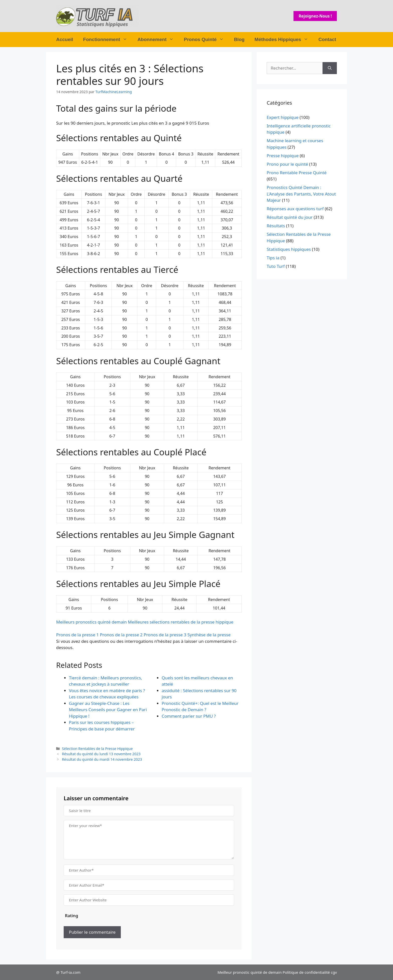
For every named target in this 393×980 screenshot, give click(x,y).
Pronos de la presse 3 (165, 635)
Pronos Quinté (206, 40)
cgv (334, 972)
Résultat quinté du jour (290, 217)
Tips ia (273, 258)
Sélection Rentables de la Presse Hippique (97, 749)
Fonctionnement (108, 40)
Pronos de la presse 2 (121, 635)
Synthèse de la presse (209, 635)
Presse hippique (283, 156)
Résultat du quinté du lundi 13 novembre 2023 (101, 754)
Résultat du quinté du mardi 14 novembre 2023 (102, 759)
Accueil (65, 39)
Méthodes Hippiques (284, 40)
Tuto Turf (276, 266)
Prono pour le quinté (287, 164)
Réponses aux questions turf (295, 209)
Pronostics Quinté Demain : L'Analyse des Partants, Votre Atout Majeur (301, 194)
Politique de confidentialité (306, 972)
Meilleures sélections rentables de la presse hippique (181, 622)
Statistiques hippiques (289, 249)
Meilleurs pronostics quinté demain (91, 622)
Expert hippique (283, 117)
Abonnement (158, 40)
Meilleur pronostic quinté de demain (250, 972)
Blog (239, 39)
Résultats (276, 226)
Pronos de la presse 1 (77, 635)
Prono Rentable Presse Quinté (297, 173)
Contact (327, 39)
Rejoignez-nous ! (315, 16)
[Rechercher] (330, 68)
